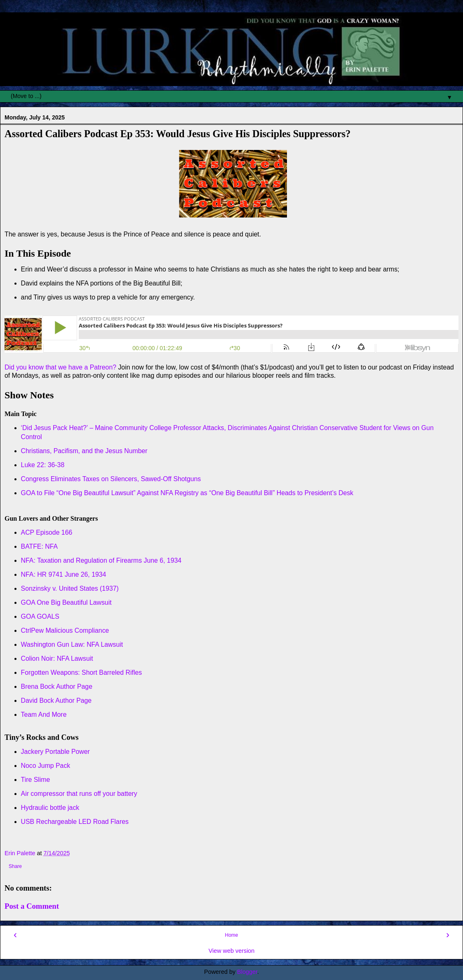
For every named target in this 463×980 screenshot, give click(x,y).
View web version (232, 951)
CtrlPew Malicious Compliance (65, 630)
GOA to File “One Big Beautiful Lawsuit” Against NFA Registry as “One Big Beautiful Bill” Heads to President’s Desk (188, 493)
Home (231, 935)
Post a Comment (32, 906)
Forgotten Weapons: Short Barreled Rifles (82, 672)
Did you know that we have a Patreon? (60, 367)
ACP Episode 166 (47, 532)
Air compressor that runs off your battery (79, 794)
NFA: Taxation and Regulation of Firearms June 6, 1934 (101, 560)
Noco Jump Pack (46, 766)
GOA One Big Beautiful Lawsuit (66, 602)
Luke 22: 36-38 (43, 465)
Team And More (44, 715)
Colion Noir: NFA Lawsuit (57, 658)
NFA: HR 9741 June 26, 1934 (64, 574)
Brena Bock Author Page (57, 686)
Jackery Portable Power (55, 752)
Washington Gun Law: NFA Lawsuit (72, 644)
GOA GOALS (40, 616)
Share (15, 866)
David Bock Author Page (56, 701)
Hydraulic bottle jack (50, 808)
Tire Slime (36, 780)
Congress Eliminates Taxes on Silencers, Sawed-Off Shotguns (111, 479)
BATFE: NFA (39, 546)
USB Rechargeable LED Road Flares (75, 822)
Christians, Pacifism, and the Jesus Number (84, 451)
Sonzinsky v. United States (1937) (70, 588)
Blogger (247, 972)
